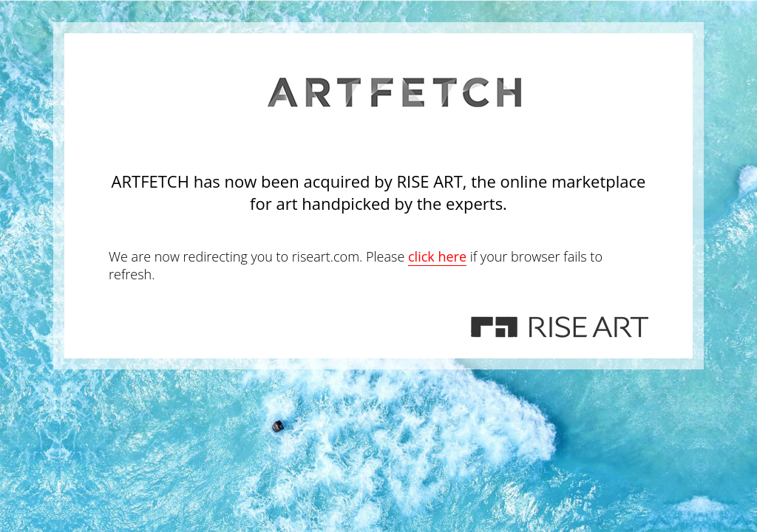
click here (437, 256)
